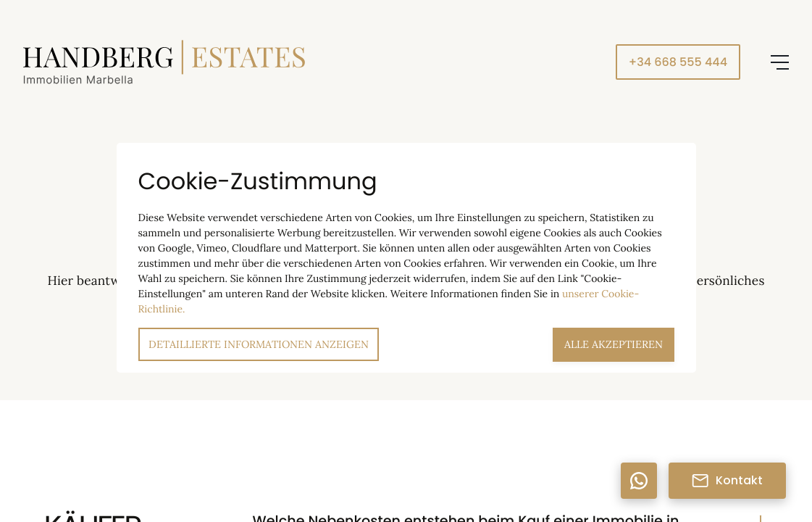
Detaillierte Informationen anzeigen (259, 344)
